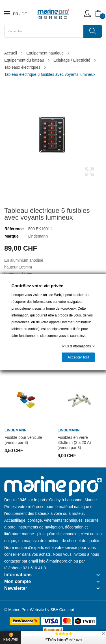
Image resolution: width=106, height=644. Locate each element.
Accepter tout (78, 357)
